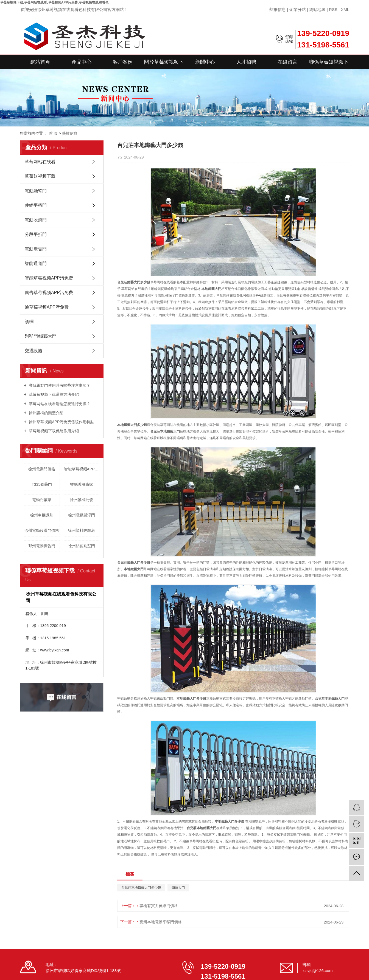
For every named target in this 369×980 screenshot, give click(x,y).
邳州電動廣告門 (42, 546)
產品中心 (82, 62)
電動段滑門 (36, 220)
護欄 (29, 322)
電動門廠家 (42, 500)
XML (345, 9)
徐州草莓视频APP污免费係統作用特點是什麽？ (64, 422)
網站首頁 (40, 62)
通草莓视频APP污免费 (47, 307)
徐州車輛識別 (42, 515)
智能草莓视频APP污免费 (49, 278)
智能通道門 (36, 263)
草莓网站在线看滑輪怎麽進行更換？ (59, 404)
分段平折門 (36, 234)
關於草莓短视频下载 (164, 64)
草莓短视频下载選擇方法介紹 (53, 394)
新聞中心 (205, 62)
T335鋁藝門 (42, 484)
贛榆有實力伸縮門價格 (159, 906)
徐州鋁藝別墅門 (82, 546)
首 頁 (53, 133)
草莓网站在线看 (40, 162)
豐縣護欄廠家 (82, 484)
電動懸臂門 (36, 191)
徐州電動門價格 (42, 469)
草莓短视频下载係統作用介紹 (53, 431)
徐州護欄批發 (82, 500)
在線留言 (287, 62)
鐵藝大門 (178, 888)
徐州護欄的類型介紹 (46, 413)
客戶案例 (123, 62)
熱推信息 (278, 9)
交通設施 (33, 351)
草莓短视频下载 (40, 176)
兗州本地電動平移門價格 (161, 922)
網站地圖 (317, 9)
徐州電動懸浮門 (82, 515)
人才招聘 (246, 62)
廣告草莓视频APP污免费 (49, 293)
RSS (333, 9)
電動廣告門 (36, 249)
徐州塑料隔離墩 (82, 530)
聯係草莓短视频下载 (329, 64)
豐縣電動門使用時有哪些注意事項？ (59, 385)
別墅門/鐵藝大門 (41, 336)
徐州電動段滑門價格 (42, 530)
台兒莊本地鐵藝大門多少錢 (141, 888)
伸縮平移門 (36, 205)
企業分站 (298, 9)
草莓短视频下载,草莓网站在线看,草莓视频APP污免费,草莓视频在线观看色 (54, 2)
